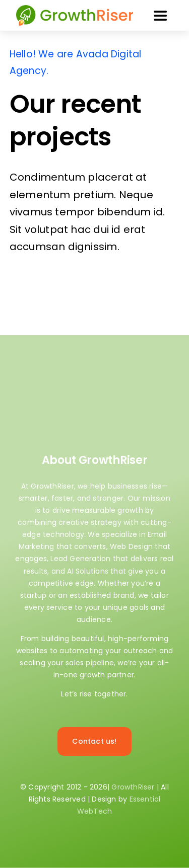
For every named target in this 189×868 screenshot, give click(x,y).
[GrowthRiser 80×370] (75, 6)
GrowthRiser (133, 787)
